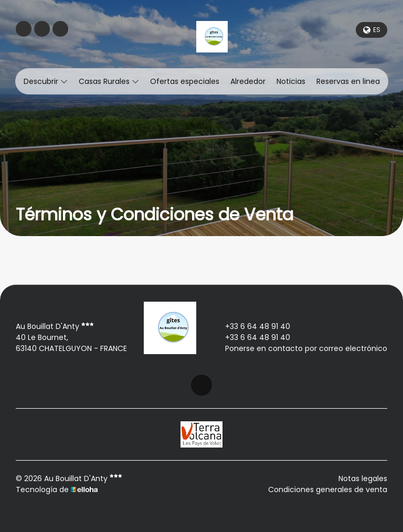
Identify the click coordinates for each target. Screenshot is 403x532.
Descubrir (46, 81)
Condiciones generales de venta (328, 490)
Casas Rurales (109, 81)
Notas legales (363, 478)
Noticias (291, 81)
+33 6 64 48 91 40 (252, 326)
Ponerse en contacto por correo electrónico (300, 348)
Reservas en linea (348, 81)
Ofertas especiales (185, 81)
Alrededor (248, 81)
